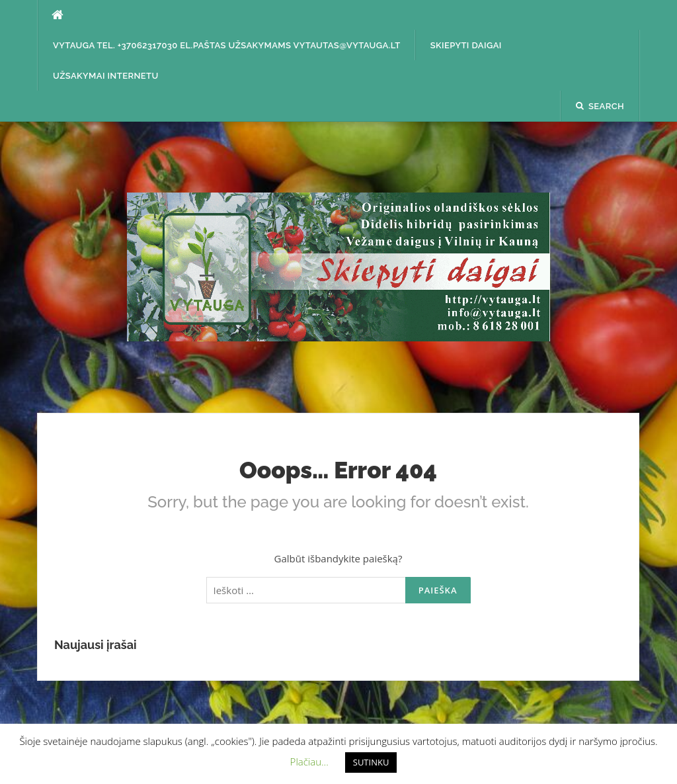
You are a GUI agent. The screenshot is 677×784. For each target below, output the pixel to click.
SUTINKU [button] (371, 762)
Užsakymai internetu (106, 76)
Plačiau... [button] (309, 762)
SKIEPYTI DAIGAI (466, 45)
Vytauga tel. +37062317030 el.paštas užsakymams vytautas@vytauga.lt (227, 45)
